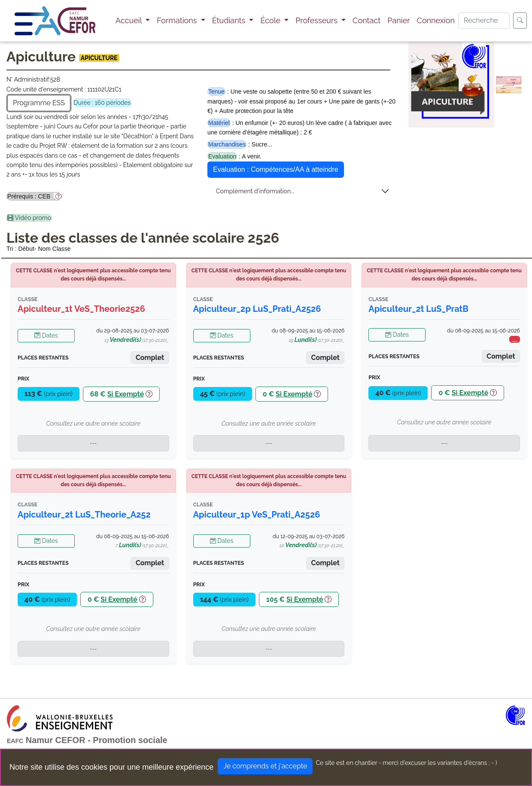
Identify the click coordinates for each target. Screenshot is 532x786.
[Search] (484, 21)
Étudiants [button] (230, 20)
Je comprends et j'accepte (265, 766)
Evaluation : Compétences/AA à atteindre (276, 169)
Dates (46, 335)
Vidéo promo (29, 218)
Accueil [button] (130, 20)
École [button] (271, 20)
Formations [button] (178, 20)
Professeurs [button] (317, 20)
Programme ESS (39, 103)
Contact (366, 20)
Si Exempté (126, 394)
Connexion (436, 20)
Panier (398, 20)
